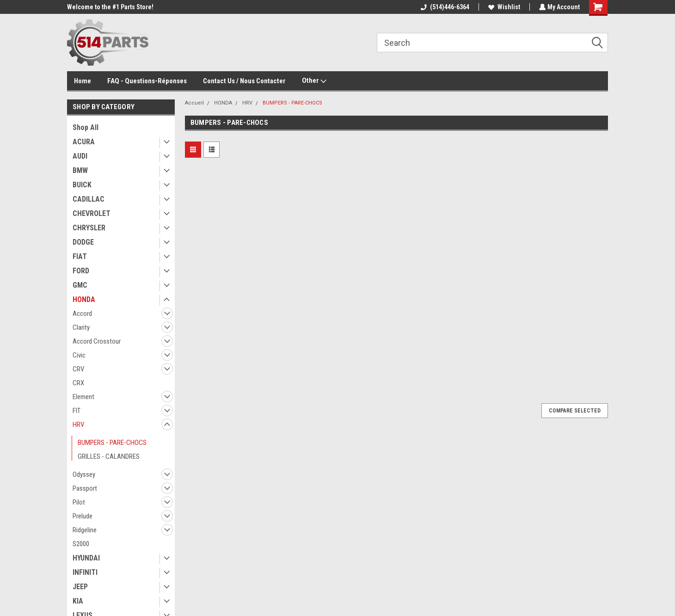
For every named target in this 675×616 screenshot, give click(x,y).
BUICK (82, 185)
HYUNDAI (86, 558)
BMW (80, 170)
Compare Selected (575, 411)
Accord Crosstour (97, 341)
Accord (82, 314)
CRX (78, 383)
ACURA (84, 142)
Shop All (86, 127)
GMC (80, 285)
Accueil (194, 103)
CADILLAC (89, 199)
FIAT (80, 256)
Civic (79, 355)
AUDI (80, 156)
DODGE (83, 242)
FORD (81, 271)
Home (83, 81)
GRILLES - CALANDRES (109, 456)
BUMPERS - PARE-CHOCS (112, 443)
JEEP (80, 587)
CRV (78, 369)
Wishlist (503, 7)
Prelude (83, 516)
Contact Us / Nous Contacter (244, 81)
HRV (78, 425)
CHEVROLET (92, 213)
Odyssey (84, 474)
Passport (85, 488)
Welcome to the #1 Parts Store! (110, 7)
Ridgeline (85, 530)
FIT (77, 411)
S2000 (81, 544)
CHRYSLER (89, 228)
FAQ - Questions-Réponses (147, 81)
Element (83, 397)
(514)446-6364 (444, 7)
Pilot (79, 502)
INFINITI (85, 572)
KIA (78, 601)
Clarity (81, 327)
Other (314, 81)
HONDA (84, 299)
